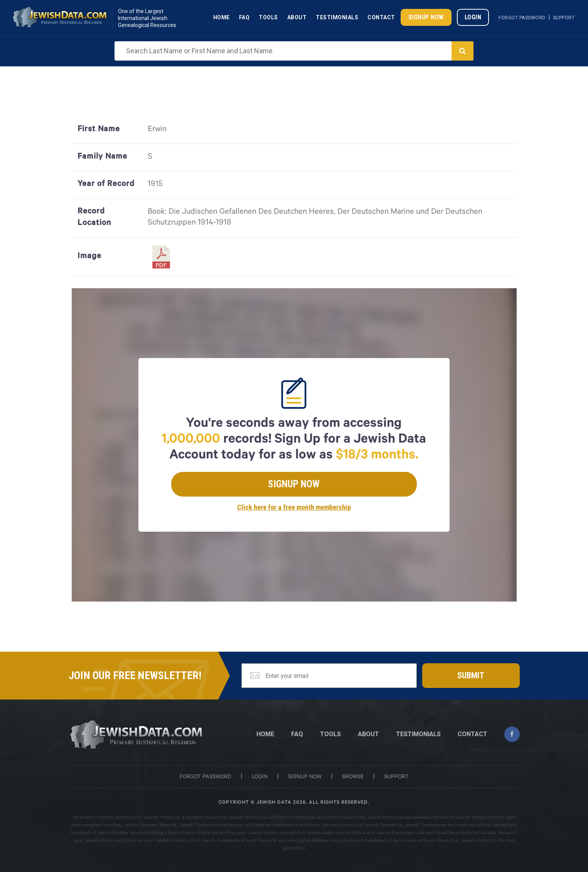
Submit (471, 675)
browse (353, 777)
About (297, 17)
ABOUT (368, 734)
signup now (305, 777)
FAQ (297, 734)
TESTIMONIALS (418, 734)
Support (564, 18)
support (396, 777)
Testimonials (337, 17)
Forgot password (206, 777)
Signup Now (426, 17)
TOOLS (330, 734)
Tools (268, 17)
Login (473, 17)
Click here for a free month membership (294, 507)
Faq (244, 17)
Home (222, 17)
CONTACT (473, 734)
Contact (381, 17)
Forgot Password (522, 18)
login (260, 777)
